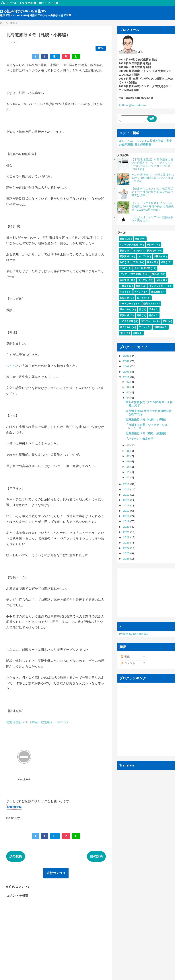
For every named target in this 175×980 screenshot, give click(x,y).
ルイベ (11, 366)
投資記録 (125, 256)
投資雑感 (125, 315)
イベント (139, 292)
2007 (127, 361)
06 (129, 451)
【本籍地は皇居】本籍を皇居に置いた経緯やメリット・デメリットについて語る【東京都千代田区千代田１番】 (152, 164)
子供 (152, 309)
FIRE (123, 333)
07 (129, 456)
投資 (122, 251)
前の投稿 (96, 856)
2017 (127, 511)
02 (129, 387)
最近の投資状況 (143, 268)
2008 (127, 366)
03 (129, 392)
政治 (136, 262)
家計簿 (151, 245)
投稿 (125, 657)
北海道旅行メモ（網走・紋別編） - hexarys (37, 722)
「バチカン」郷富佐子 (140, 439)
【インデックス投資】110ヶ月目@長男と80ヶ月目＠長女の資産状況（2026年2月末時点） (153, 206)
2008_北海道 (24, 779)
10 (129, 467)
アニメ (143, 327)
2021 (127, 532)
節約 (152, 315)
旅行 (101, 48)
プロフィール (8, 3)
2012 (127, 489)
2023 (127, 543)
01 (129, 382)
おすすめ (142, 298)
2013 (127, 495)
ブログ (142, 256)
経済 (163, 262)
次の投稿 (16, 856)
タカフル (143, 280)
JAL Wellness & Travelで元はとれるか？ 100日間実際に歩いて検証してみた (153, 178)
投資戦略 (159, 327)
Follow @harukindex (133, 105)
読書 (137, 239)
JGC (136, 333)
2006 (127, 356)
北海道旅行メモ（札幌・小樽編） (147, 419)
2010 (127, 377)
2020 (127, 527)
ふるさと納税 (127, 321)
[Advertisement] (146, 593)
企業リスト (149, 304)
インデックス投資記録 (145, 251)
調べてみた (126, 309)
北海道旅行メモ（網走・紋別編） (147, 433)
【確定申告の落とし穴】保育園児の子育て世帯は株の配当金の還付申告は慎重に (152, 192)
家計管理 (125, 280)
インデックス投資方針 (132, 274)
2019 (127, 521)
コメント (128, 663)
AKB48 (156, 274)
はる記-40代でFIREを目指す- (23, 11)
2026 (127, 559)
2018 (127, 516)
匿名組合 (156, 292)
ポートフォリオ (49, 3)
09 (129, 461)
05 (129, 445)
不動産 (124, 286)
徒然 (122, 239)
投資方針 (125, 298)
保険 (159, 280)
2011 (127, 484)
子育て (124, 292)
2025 (127, 553)
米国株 (158, 256)
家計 (165, 321)
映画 (138, 286)
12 (129, 477)
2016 (127, 505)
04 (129, 398)
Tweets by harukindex (134, 634)
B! (55, 57)
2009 (127, 372)
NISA (123, 268)
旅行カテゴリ (56, 873)
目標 (139, 315)
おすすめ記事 (28, 3)
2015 (127, 500)
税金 (150, 262)
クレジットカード (159, 286)
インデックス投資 (129, 245)
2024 (127, 548)
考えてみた (126, 327)
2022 (127, 537)
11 (129, 472)
